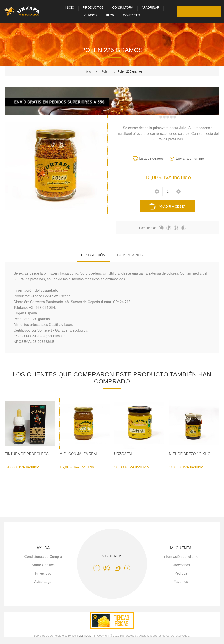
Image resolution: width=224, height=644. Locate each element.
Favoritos (204, 11)
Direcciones (181, 565)
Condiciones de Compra (43, 557)
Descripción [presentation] (93, 255)
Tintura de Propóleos (27, 454)
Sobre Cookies (43, 565)
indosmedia (84, 636)
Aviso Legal (43, 582)
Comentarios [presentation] (130, 255)
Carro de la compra (215, 11)
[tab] (93, 255)
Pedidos (181, 573)
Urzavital (124, 454)
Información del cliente (181, 557)
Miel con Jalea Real (79, 454)
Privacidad (43, 573)
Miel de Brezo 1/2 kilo (190, 454)
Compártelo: (147, 228)
